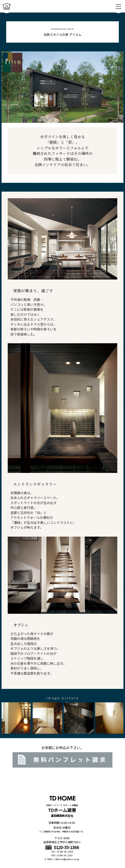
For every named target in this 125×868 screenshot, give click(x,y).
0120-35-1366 (62, 847)
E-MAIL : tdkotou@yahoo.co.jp (62, 859)
